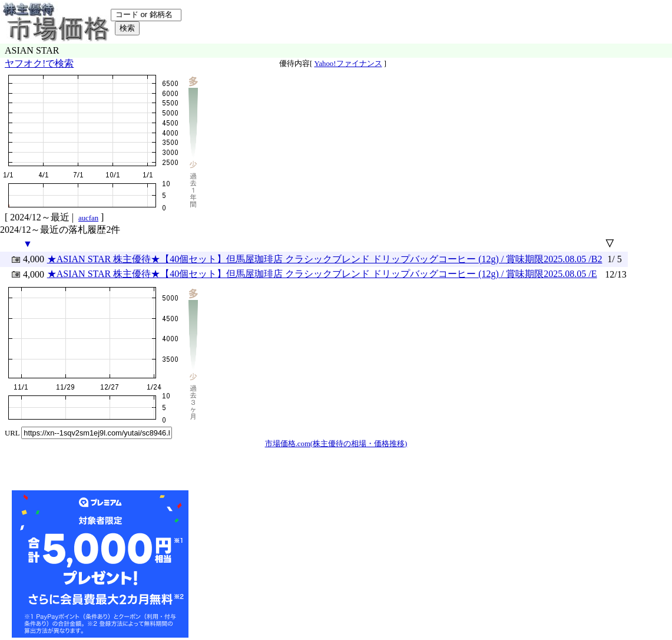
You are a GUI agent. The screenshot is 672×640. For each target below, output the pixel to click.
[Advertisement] (279, 564)
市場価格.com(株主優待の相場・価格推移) (336, 444)
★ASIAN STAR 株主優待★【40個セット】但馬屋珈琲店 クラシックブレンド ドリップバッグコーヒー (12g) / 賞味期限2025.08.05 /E (322, 274)
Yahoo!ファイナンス (348, 64)
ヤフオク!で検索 (39, 63)
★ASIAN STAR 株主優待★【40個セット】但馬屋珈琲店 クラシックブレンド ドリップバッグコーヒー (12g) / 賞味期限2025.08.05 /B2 (325, 259)
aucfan (88, 218)
